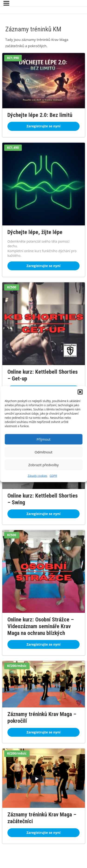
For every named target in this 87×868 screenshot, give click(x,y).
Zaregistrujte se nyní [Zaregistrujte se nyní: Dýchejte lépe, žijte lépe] (43, 266)
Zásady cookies (37, 476)
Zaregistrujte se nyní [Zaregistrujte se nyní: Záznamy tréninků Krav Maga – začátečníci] (43, 833)
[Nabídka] (6, 3)
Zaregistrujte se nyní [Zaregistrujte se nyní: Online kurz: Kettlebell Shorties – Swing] (43, 514)
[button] (80, 392)
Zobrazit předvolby (43, 465)
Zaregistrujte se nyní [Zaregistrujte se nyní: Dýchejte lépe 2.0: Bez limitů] (43, 126)
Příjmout (43, 439)
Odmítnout (43, 452)
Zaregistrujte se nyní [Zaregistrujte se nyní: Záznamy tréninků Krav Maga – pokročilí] (43, 732)
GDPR (53, 476)
